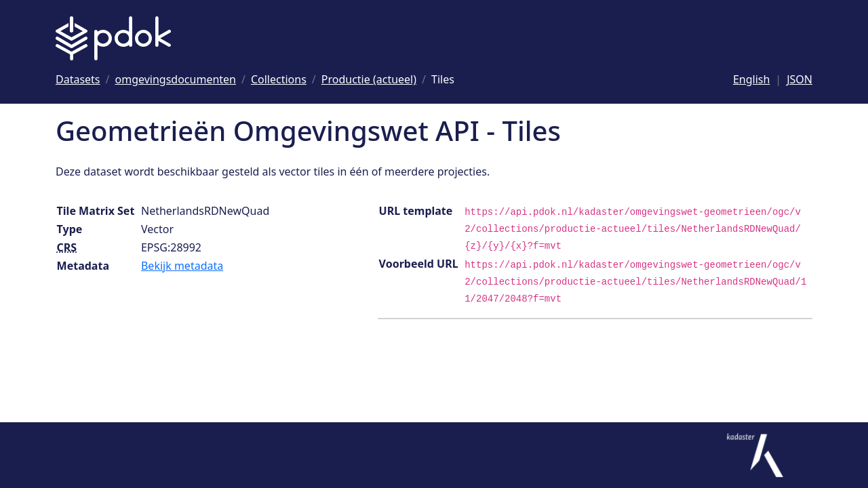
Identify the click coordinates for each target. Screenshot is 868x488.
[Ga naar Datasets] (78, 79)
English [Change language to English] (751, 79)
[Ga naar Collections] (279, 79)
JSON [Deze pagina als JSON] (800, 79)
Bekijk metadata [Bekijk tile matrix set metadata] (182, 266)
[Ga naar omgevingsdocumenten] (176, 79)
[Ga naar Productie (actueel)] (369, 79)
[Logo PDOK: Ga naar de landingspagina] (113, 38)
